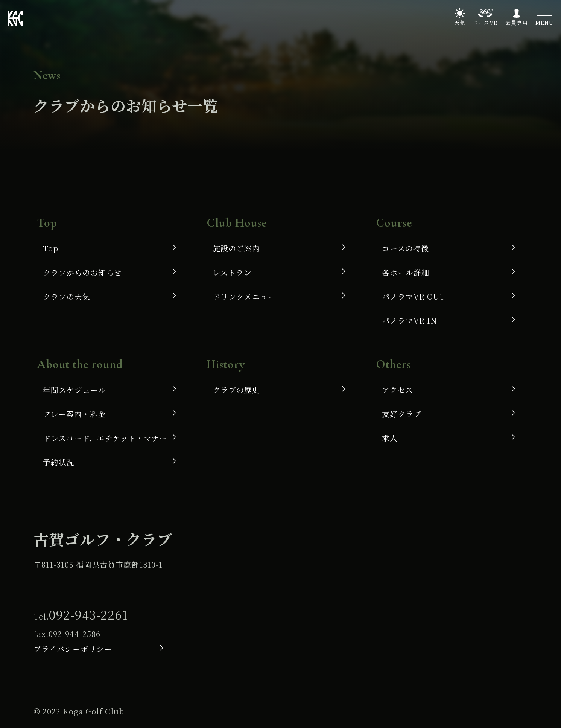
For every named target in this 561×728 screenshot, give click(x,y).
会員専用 (517, 23)
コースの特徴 (405, 248)
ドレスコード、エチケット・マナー (105, 438)
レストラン (232, 272)
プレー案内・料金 (74, 414)
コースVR (485, 23)
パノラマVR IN (410, 321)
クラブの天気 (67, 296)
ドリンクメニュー (244, 296)
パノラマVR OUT (414, 296)
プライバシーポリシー (73, 649)
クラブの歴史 (236, 390)
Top (51, 248)
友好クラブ (402, 414)
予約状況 (59, 462)
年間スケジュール (74, 390)
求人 (390, 438)
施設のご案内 (236, 248)
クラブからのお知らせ (82, 272)
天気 (460, 23)
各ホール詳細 (406, 272)
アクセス (398, 390)
